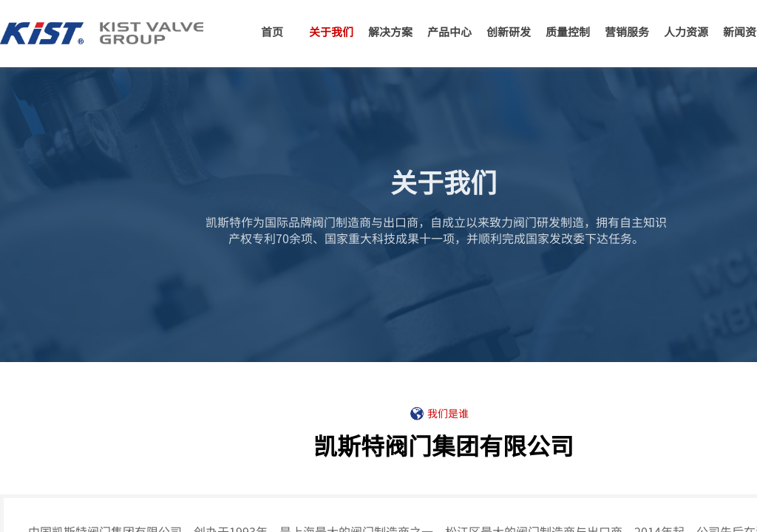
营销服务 (627, 31)
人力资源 (686, 31)
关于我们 (331, 31)
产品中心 (449, 31)
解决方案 (390, 31)
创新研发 (509, 31)
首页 (272, 31)
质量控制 (568, 31)
